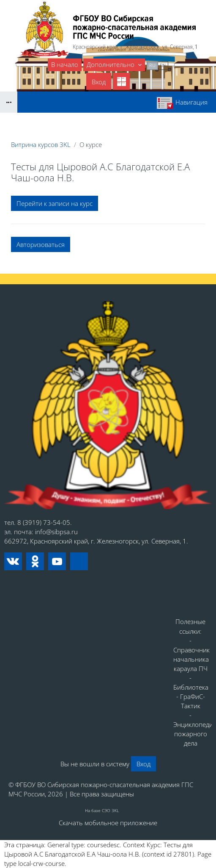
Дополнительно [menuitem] (111, 64)
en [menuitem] (163, 65)
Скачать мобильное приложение (108, 823)
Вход (99, 82)
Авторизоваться (41, 244)
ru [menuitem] (152, 65)
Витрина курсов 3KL (41, 144)
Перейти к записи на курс (55, 203)
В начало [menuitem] (65, 64)
